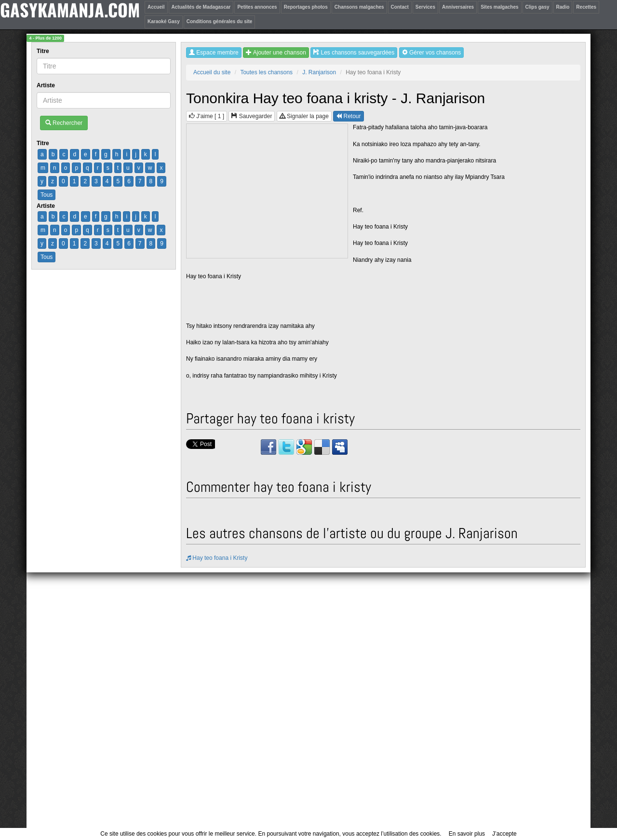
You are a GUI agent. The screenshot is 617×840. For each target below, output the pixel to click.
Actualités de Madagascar (201, 7)
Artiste (47, 85)
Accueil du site (212, 72)
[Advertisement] (268, 191)
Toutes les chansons (266, 72)
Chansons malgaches (359, 7)
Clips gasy (537, 7)
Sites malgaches (499, 7)
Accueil (156, 7)
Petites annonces (257, 7)
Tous (47, 195)
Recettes (586, 7)
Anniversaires (458, 7)
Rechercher (64, 123)
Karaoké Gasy (164, 21)
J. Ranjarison (319, 72)
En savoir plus (467, 834)
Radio (563, 7)
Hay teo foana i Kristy (217, 558)
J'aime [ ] (207, 116)
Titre (44, 51)
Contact (400, 7)
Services (425, 7)
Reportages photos (306, 7)
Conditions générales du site (220, 21)
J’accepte (504, 834)
